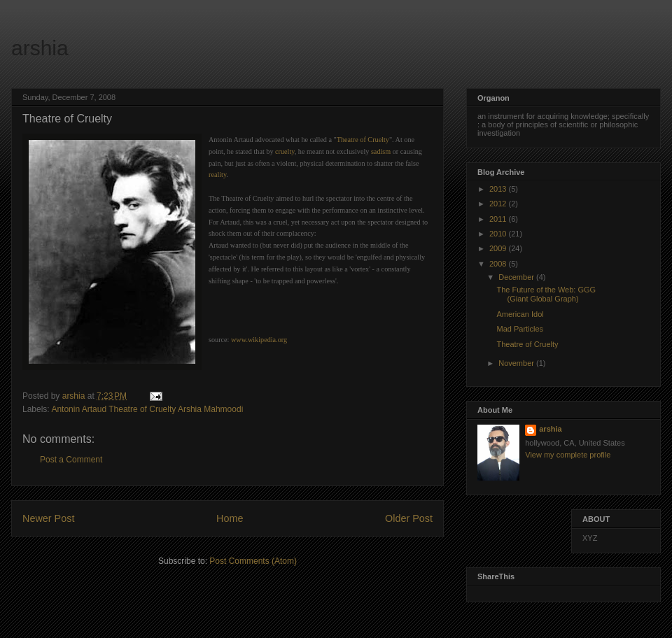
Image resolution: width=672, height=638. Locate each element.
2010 (499, 234)
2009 (499, 248)
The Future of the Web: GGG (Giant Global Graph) (546, 294)
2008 (499, 264)
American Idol (520, 314)
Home (230, 518)
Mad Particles (520, 329)
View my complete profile (568, 455)
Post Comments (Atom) (253, 561)
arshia (40, 48)
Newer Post (48, 518)
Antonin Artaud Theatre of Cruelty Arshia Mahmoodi (147, 409)
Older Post (409, 518)
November (517, 363)
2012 (499, 204)
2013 (499, 189)
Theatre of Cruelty (527, 344)
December (517, 277)
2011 (499, 219)
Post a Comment (71, 460)
